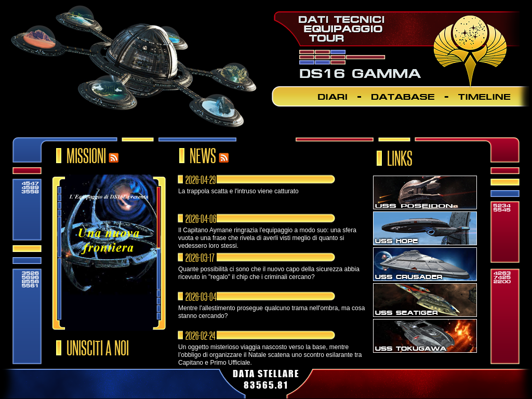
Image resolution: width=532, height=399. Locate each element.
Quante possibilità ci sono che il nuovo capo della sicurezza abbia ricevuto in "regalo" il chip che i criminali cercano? (269, 273)
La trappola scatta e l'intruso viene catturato (238, 191)
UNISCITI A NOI (98, 342)
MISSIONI (86, 150)
